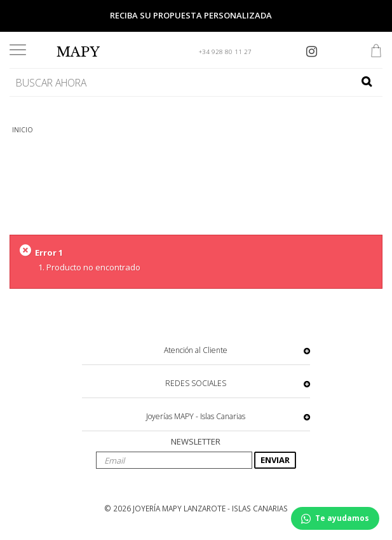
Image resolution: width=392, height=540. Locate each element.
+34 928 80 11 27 (225, 52)
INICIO (23, 130)
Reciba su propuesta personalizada (191, 15)
